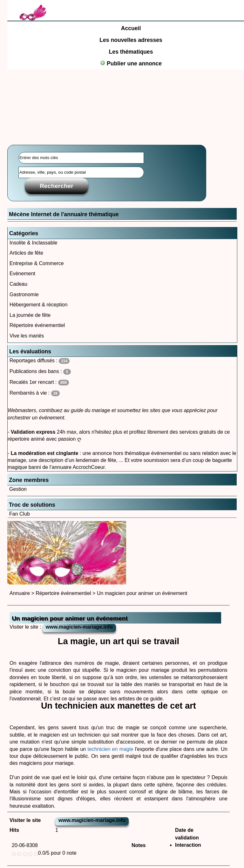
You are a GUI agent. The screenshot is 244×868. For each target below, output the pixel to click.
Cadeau (18, 284)
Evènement (22, 274)
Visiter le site (25, 820)
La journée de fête (30, 315)
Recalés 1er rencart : (39, 382)
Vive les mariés (27, 336)
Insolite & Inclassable (33, 243)
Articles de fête (26, 253)
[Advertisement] (122, 91)
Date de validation (187, 834)
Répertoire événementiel (37, 325)
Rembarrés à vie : (35, 393)
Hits (14, 830)
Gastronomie (24, 294)
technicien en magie (111, 749)
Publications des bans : (40, 372)
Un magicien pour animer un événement (142, 593)
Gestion (18, 489)
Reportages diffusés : (40, 361)
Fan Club (20, 514)
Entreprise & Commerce (37, 263)
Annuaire (20, 593)
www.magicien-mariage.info (79, 627)
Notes (139, 845)
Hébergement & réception (38, 305)
